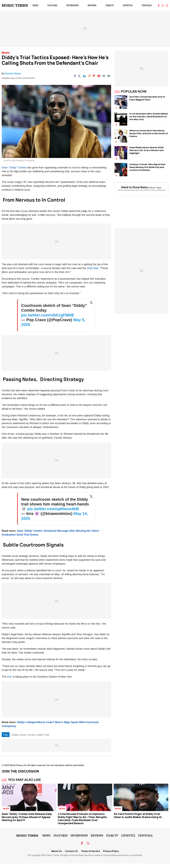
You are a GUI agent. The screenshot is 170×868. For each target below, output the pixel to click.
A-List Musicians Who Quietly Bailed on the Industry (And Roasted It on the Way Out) (149, 116)
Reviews (92, 5)
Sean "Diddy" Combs (14, 167)
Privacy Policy (111, 851)
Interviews (72, 5)
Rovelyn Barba (13, 74)
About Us (56, 851)
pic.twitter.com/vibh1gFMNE (48, 315)
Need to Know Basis (134, 187)
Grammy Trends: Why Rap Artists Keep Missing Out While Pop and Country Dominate (147, 167)
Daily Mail (93, 268)
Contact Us (71, 851)
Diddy (15, 735)
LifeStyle (128, 5)
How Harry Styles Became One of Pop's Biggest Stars (147, 98)
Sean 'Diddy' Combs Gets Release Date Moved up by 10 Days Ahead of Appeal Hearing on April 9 (27, 817)
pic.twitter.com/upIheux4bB (53, 509)
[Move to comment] (109, 76)
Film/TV (110, 5)
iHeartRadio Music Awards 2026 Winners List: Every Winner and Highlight (146, 150)
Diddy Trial (43, 735)
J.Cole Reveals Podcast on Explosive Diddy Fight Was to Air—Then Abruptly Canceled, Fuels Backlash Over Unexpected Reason (82, 819)
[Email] (104, 76)
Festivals (147, 5)
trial (9, 677)
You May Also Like (25, 780)
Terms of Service (90, 851)
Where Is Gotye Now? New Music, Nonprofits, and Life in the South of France (149, 133)
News (35, 5)
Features (52, 5)
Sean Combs (27, 735)
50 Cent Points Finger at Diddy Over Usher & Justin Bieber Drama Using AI (138, 815)
